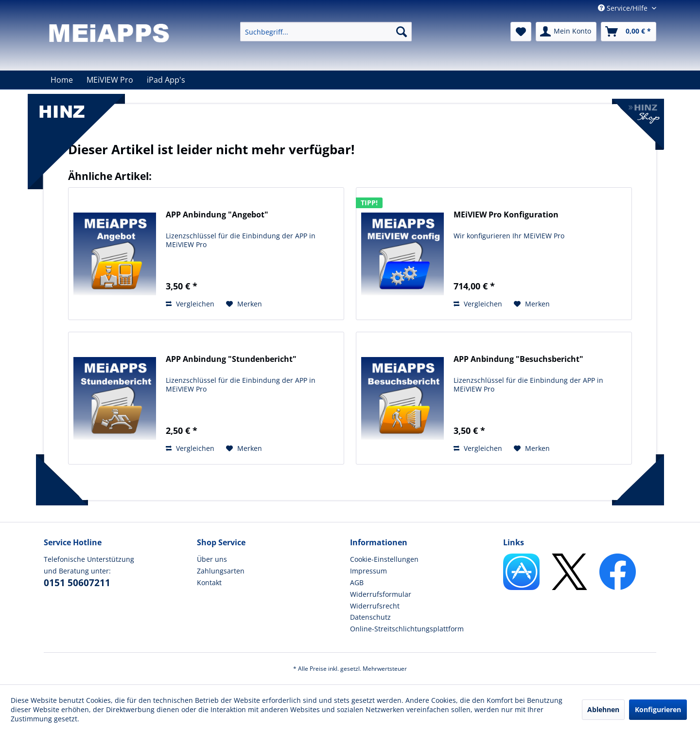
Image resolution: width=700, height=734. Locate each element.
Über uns (212, 559)
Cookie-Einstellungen (384, 559)
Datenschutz (370, 617)
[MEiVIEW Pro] (110, 80)
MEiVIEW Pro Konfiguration (506, 215)
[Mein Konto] (566, 32)
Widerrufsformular (381, 594)
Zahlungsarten (221, 571)
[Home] (62, 80)
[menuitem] (326, 32)
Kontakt (209, 582)
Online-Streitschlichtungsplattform (407, 629)
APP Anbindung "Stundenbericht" (231, 359)
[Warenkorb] (629, 32)
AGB (357, 582)
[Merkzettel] (521, 32)
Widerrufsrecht (375, 606)
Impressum (368, 571)
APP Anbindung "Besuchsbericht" (518, 359)
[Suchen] (402, 32)
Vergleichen (190, 304)
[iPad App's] (166, 80)
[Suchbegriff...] (326, 32)
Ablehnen (603, 709)
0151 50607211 (77, 583)
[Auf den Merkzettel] (244, 304)
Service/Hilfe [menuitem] (624, 8)
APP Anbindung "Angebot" (217, 215)
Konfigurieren (658, 709)
